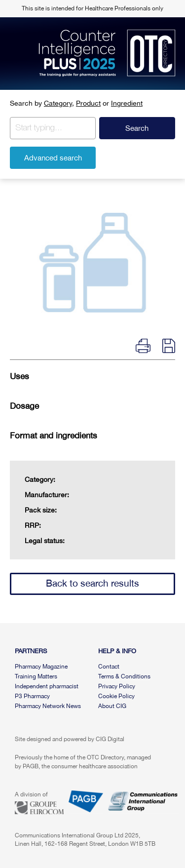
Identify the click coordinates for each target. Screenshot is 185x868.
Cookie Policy (116, 696)
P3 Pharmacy (32, 696)
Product (88, 103)
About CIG (112, 706)
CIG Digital (110, 739)
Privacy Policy (117, 686)
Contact (109, 667)
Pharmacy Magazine (41, 667)
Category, (59, 103)
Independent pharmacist (47, 686)
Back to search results (92, 583)
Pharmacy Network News (48, 706)
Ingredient (127, 103)
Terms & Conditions (124, 676)
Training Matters (36, 676)
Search (137, 128)
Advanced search (53, 158)
